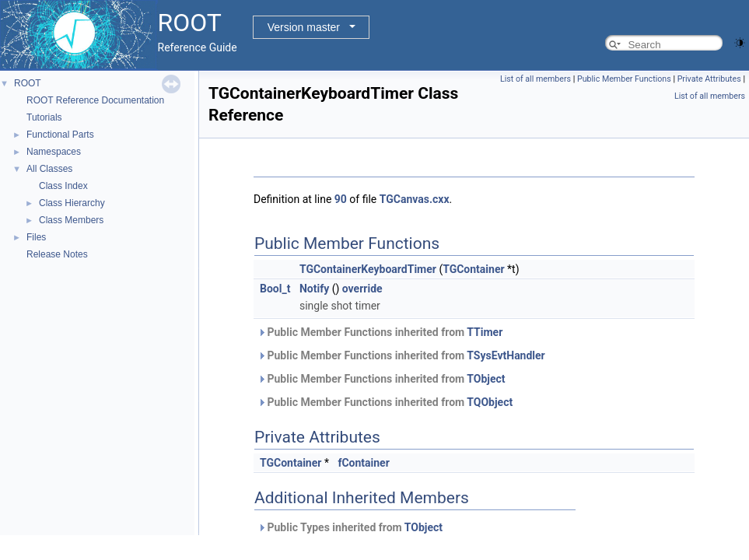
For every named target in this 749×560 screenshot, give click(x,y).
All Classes (49, 169)
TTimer (485, 332)
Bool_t (275, 289)
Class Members (71, 220)
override (362, 289)
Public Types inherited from (350, 527)
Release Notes (57, 254)
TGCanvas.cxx (415, 199)
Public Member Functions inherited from (380, 332)
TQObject (490, 402)
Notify (314, 289)
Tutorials (44, 117)
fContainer (363, 463)
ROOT (28, 83)
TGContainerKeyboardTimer (368, 269)
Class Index (63, 186)
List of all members (535, 79)
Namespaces (54, 152)
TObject (486, 379)
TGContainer (473, 269)
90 (341, 199)
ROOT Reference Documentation (95, 100)
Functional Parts (60, 135)
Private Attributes (709, 79)
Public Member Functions (624, 79)
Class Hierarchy (72, 203)
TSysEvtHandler (506, 355)
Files (36, 237)
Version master (304, 27)
